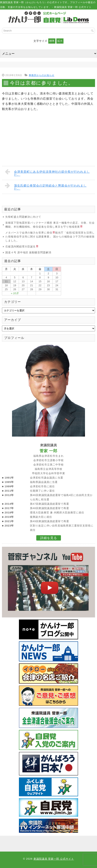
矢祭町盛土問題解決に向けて (23, 217)
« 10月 (15, 293)
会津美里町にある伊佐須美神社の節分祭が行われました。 (47, 172)
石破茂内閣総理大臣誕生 (22, 247)
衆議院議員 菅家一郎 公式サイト (54, 859)
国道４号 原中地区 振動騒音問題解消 (28, 252)
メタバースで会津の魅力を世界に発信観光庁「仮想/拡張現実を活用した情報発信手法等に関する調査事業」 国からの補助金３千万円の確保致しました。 (50, 237)
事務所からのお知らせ (42, 75)
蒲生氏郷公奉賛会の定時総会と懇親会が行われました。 (46, 186)
